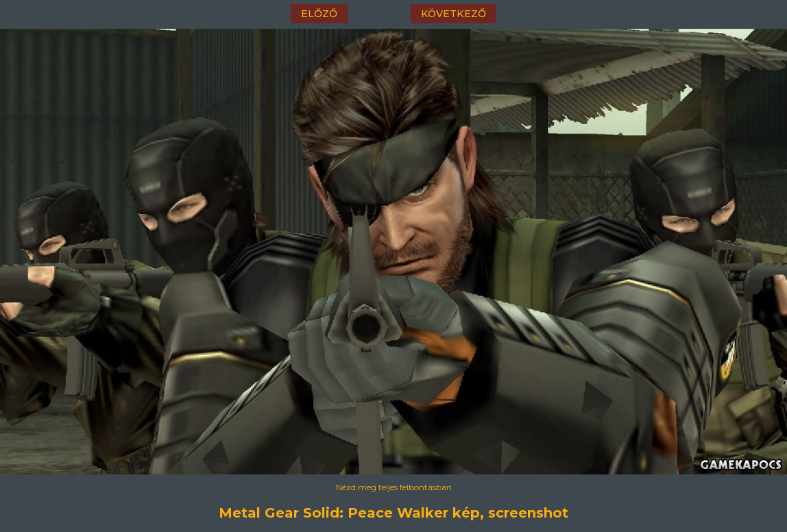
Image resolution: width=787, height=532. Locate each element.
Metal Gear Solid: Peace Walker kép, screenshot (393, 513)
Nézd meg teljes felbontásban (394, 487)
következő (453, 14)
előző (319, 14)
